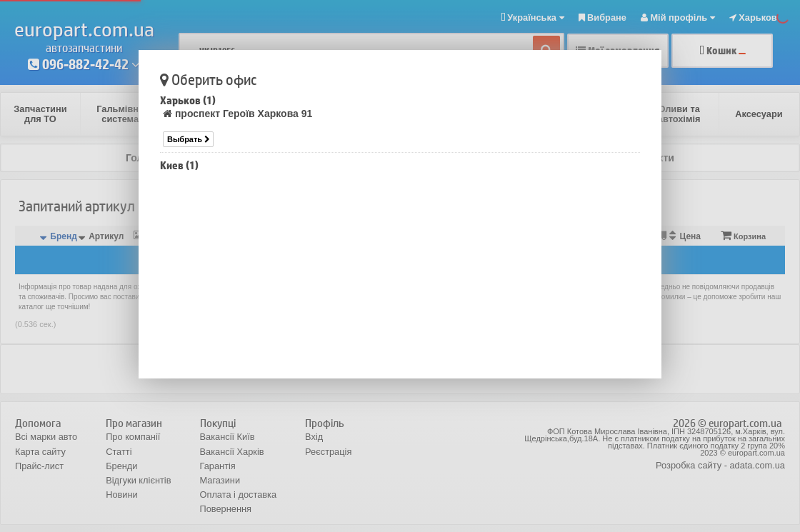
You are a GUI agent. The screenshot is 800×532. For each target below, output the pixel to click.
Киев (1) (179, 165)
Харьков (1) (188, 100)
